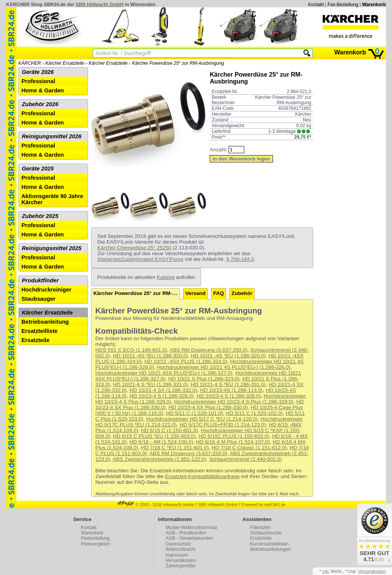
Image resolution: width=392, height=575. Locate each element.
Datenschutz (179, 544)
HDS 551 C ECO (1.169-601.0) (131, 350)
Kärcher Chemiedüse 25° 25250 (134, 248)
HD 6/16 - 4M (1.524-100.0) (161, 442)
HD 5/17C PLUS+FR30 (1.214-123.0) (223, 425)
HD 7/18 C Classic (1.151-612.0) (249, 448)
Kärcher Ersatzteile (65, 63)
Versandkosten (181, 560)
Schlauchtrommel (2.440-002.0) (245, 459)
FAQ (219, 293)
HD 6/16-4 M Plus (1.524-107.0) (233, 442)
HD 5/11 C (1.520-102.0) (254, 413)
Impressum (177, 555)
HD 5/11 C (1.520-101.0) (194, 413)
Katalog (166, 277)
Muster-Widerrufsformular (192, 527)
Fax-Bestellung (343, 5)
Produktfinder (40, 280)
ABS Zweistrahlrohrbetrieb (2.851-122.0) (159, 459)
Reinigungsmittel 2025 (52, 248)
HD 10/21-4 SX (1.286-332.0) (163, 390)
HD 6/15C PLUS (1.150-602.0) (234, 436)
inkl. (326, 571)
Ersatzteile (35, 340)
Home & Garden (43, 90)
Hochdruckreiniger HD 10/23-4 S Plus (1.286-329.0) (234, 402)
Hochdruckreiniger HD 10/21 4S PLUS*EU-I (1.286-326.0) (224, 367)
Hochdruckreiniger (46, 290)
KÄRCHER (30, 63)
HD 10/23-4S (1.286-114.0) (232, 390)
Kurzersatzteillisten (270, 544)
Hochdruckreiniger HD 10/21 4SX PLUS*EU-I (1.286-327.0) (164, 373)
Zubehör (242, 293)
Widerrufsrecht (181, 549)
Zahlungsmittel (181, 566)
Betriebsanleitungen (271, 549)
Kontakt (316, 5)
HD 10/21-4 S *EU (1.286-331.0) (150, 384)
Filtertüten (261, 527)
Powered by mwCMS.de (263, 505)
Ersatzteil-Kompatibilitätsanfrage (202, 476)
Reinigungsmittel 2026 (52, 136)
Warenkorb (374, 5)
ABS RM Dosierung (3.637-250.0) (208, 350)
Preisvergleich (96, 544)
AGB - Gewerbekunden (189, 538)
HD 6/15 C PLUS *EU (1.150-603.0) (154, 436)
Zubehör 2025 (40, 216)
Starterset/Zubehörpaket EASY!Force (140, 259)
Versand (195, 293)
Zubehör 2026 (40, 104)
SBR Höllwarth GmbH (100, 5)
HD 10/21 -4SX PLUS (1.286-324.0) (186, 361)
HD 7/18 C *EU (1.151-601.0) (175, 448)
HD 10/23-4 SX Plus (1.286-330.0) (208, 407)
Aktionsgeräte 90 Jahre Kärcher (52, 199)
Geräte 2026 (38, 72)
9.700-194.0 (240, 259)
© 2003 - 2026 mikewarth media (155, 505)
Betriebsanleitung (45, 322)
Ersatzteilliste (40, 331)
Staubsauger (38, 299)
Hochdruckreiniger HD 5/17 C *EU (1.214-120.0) (202, 419)
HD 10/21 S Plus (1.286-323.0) (204, 379)
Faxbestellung (96, 538)
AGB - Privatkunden (186, 533)
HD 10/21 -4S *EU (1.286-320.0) (150, 356)
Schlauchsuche (266, 533)
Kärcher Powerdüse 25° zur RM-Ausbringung (178, 63)
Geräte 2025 (38, 169)
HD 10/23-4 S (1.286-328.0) (162, 396)
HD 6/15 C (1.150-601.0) (169, 430)
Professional (38, 81)
